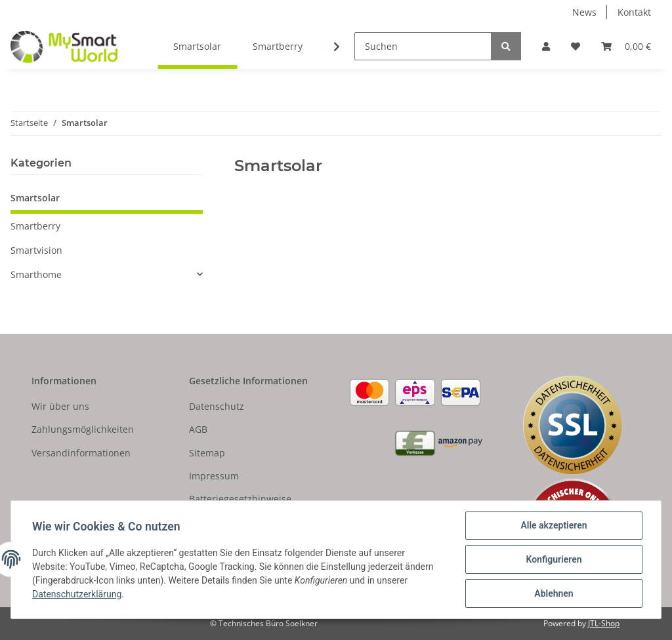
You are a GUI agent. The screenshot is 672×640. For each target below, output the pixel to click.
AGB (198, 429)
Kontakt (634, 12)
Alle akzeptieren (554, 525)
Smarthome (36, 274)
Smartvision (36, 250)
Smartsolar (35, 198)
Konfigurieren (554, 559)
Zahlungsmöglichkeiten (83, 429)
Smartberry (35, 226)
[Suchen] (423, 46)
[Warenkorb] (626, 46)
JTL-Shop (604, 623)
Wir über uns (60, 406)
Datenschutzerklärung (77, 594)
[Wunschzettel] (576, 46)
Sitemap (207, 453)
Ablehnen (554, 593)
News (584, 12)
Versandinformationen (81, 453)
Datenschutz (217, 406)
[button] (546, 46)
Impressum (214, 476)
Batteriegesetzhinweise (240, 499)
